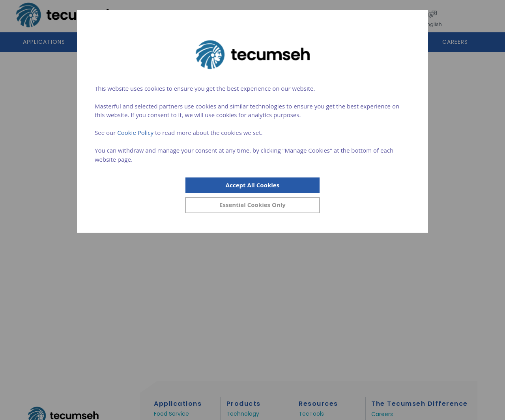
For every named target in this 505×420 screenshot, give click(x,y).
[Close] (252, 205)
